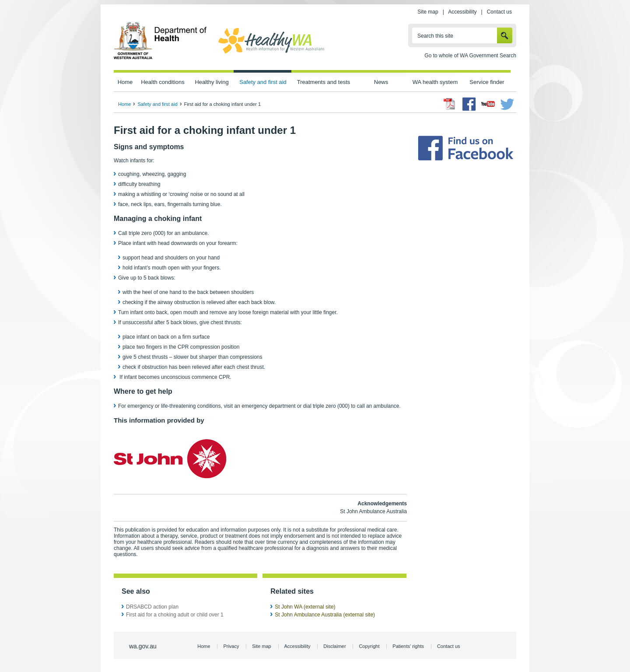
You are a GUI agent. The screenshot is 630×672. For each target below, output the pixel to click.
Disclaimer (334, 646)
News (381, 82)
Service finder (487, 82)
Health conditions (163, 82)
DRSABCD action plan (152, 607)
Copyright (369, 646)
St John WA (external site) (305, 607)
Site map (428, 12)
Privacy (231, 646)
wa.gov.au (143, 646)
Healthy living (212, 82)
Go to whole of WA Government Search (470, 56)
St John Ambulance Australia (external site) (325, 615)
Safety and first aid (263, 82)
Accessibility (462, 12)
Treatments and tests (324, 82)
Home (125, 82)
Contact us (499, 12)
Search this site (435, 36)
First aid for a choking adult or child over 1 (175, 615)
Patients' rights (408, 646)
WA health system (435, 82)
